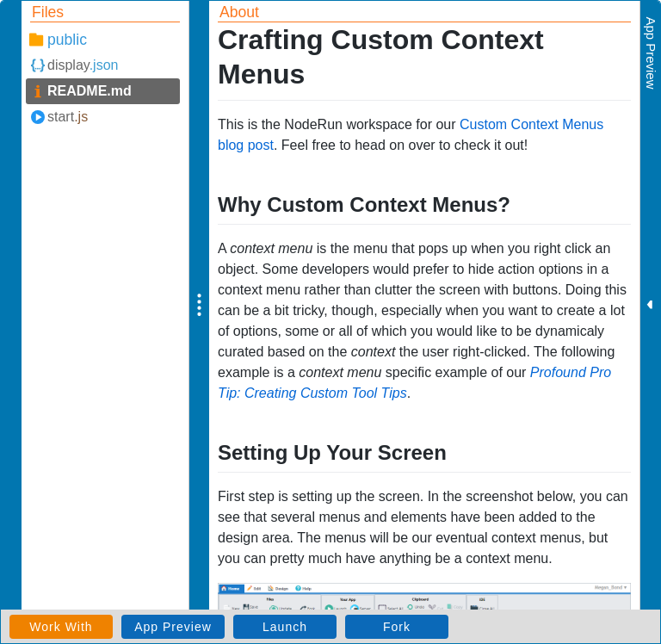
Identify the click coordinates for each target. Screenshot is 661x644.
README (90, 91)
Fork (397, 627)
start (68, 117)
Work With (61, 627)
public (67, 40)
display (83, 65)
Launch (285, 627)
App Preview (173, 627)
